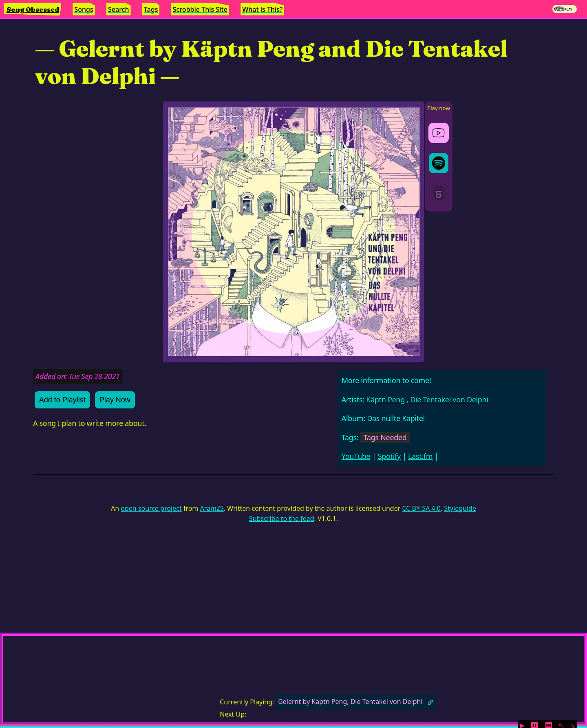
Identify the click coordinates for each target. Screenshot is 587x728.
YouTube (356, 456)
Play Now (115, 400)
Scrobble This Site (200, 9)
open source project (151, 508)
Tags (151, 9)
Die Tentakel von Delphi (449, 399)
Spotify (389, 456)
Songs (84, 9)
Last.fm (420, 456)
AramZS (212, 508)
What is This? (262, 9)
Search (118, 9)
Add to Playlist (62, 400)
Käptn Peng (385, 399)
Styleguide (460, 508)
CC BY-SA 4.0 (421, 508)
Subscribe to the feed (281, 518)
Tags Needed (385, 437)
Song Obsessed (33, 9)
